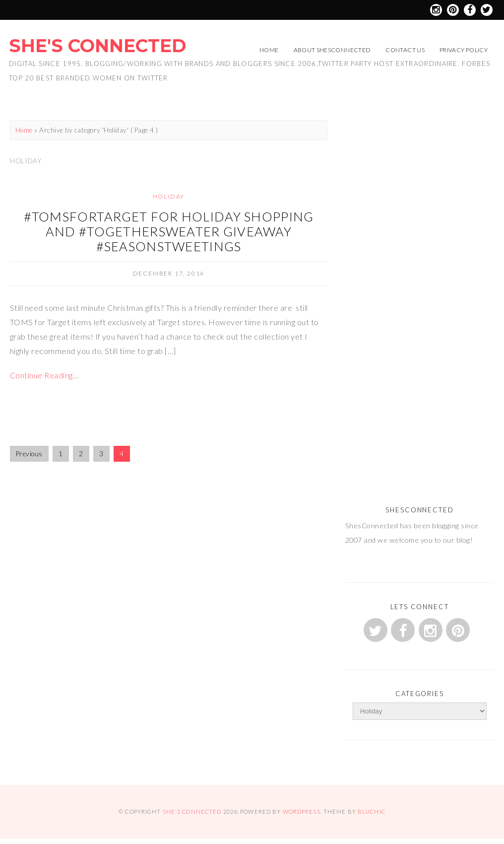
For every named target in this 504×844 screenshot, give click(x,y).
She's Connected (97, 46)
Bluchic (372, 811)
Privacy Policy (464, 50)
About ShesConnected (332, 50)
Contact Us (405, 50)
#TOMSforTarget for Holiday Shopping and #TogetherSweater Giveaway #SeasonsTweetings (169, 231)
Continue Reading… (44, 375)
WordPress (302, 811)
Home (269, 50)
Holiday (169, 196)
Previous (29, 454)
